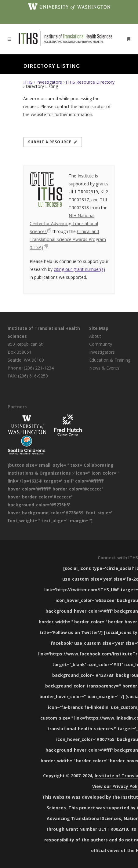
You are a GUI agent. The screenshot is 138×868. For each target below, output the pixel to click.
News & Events (104, 368)
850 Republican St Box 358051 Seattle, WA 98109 (26, 352)
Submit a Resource (53, 142)
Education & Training (110, 360)
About (95, 336)
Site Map (99, 328)
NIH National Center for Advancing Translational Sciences (64, 223)
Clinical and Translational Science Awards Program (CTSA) (68, 239)
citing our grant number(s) (79, 269)
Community (101, 344)
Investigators (49, 82)
